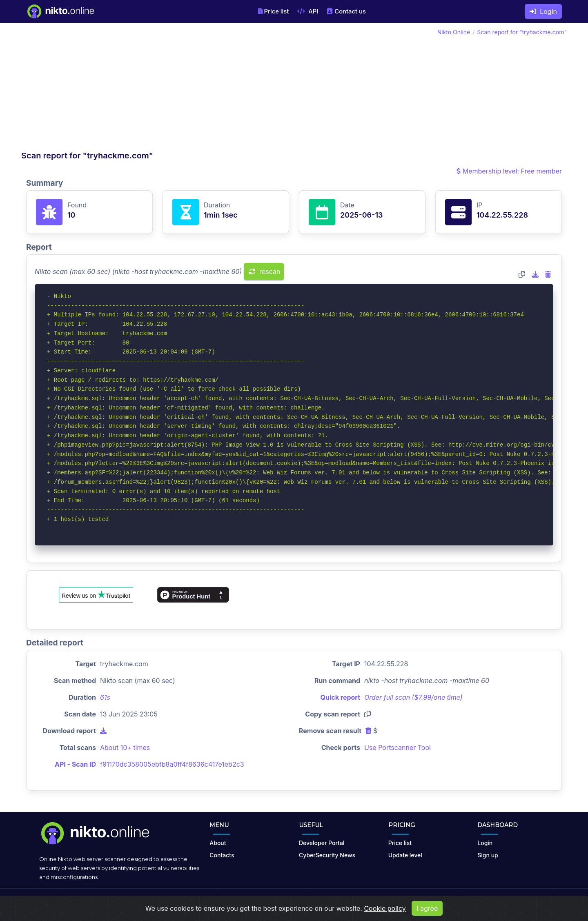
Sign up (488, 855)
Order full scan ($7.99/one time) (413, 697)
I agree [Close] (427, 908)
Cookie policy (385, 908)
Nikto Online (454, 32)
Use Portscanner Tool (398, 747)
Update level (405, 855)
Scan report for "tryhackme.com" (522, 32)
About (218, 843)
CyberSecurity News (327, 855)
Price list (274, 11)
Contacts (222, 855)
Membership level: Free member (509, 171)
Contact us (346, 11)
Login (543, 11)
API (308, 11)
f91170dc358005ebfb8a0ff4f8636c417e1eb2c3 (172, 764)
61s (105, 697)
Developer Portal (322, 843)
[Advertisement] (158, 89)
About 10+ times (125, 747)
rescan (265, 271)
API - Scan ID (75, 764)
